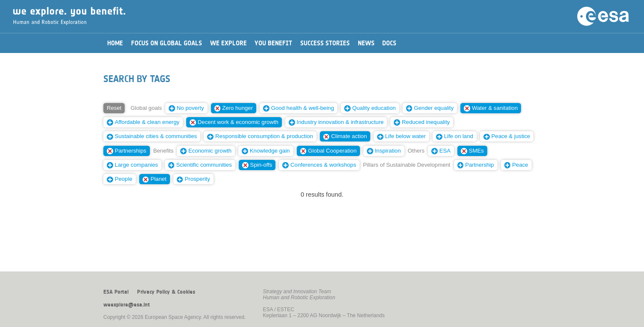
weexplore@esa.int (127, 305)
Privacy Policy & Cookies (166, 292)
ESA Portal (116, 292)
